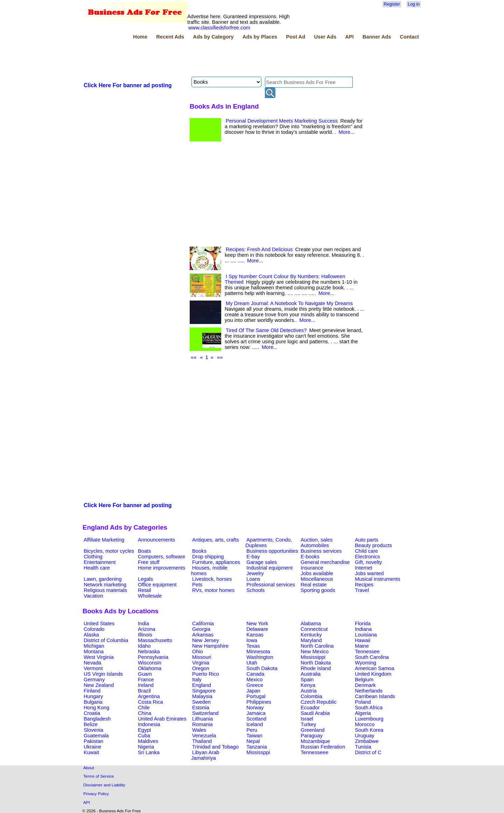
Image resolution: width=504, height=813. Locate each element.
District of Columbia (106, 640)
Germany (94, 680)
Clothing (93, 557)
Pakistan (93, 741)
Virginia (201, 663)
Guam (145, 674)
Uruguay (365, 736)
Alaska (91, 635)
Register (392, 4)
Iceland (255, 724)
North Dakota (316, 663)
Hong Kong (96, 708)
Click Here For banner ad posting (128, 85)
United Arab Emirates (162, 719)
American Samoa (374, 668)
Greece (255, 685)
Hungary (93, 696)
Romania (202, 724)
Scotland (256, 719)
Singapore (204, 691)
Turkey (308, 724)
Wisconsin (150, 663)
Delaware (257, 629)
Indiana (363, 629)
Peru (252, 730)
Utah (252, 663)
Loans (253, 579)
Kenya (308, 685)
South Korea (369, 730)
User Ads (325, 37)
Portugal (256, 696)
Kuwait (91, 752)
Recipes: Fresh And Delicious (259, 249)
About (89, 768)
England (202, 685)
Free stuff (149, 562)
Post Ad (296, 37)
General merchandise (325, 562)
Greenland (313, 730)
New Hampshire (210, 646)
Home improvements (162, 568)
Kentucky (311, 635)
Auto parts (367, 540)
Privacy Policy (96, 794)
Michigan (94, 646)
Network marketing (105, 585)
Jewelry (255, 573)
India (143, 623)
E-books (310, 557)
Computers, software (162, 557)
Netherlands (369, 691)
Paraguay (312, 736)
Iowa (252, 640)
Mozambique (315, 741)
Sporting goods (318, 590)
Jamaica (256, 713)
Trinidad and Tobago (215, 747)
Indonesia (149, 724)
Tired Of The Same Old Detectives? (266, 330)
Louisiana (366, 635)
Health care (97, 568)
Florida (363, 623)
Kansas (255, 635)
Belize (91, 724)
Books (199, 551)
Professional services (271, 585)
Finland (92, 691)
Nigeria (146, 747)
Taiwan (254, 736)
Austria (309, 691)
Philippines (259, 702)
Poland (363, 702)
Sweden (201, 702)
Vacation (93, 596)
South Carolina (372, 657)
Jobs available (317, 573)
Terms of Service (99, 776)
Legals (145, 579)
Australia (311, 674)
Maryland (311, 640)
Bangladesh (97, 719)
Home (140, 37)
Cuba (144, 736)
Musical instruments (378, 579)
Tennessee (367, 652)
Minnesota (258, 652)
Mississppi (258, 752)
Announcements (156, 540)
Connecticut (314, 629)
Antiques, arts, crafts (216, 540)
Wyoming (366, 663)
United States (99, 623)
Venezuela (204, 736)
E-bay (253, 557)
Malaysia (202, 696)
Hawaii (363, 640)
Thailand (202, 741)
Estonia (201, 708)
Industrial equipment (269, 568)
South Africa (369, 708)
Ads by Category (213, 37)
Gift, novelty (368, 562)
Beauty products (373, 545)
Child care (366, 551)
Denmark (365, 685)
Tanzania (257, 747)
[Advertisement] (210, 59)
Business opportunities (272, 551)
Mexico (254, 680)
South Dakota (262, 668)
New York (257, 623)
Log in (414, 4)
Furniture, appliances (216, 562)
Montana (94, 652)
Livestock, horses (212, 579)
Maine (362, 646)
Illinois (145, 635)
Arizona (147, 629)
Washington (260, 657)
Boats (144, 551)
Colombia (311, 696)
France (146, 680)
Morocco (365, 724)
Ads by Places (260, 37)
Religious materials (105, 590)
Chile (144, 708)
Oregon (201, 668)
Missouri (202, 657)
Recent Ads (170, 37)
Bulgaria (93, 702)
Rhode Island (316, 668)
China (145, 713)
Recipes (364, 585)
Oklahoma (150, 668)
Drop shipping (208, 557)
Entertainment (100, 562)
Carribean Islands (375, 696)
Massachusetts (155, 640)
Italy (197, 680)
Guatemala (96, 736)
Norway (255, 708)
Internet (364, 568)
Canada (255, 674)
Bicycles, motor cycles (109, 551)
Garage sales (262, 562)
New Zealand (99, 685)
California (203, 623)
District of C (368, 752)
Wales (199, 730)
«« (194, 357)
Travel (362, 590)
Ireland (146, 685)
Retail (144, 590)
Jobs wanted (369, 573)
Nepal (253, 741)
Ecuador (310, 708)
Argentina (149, 696)
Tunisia (363, 747)
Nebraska (149, 652)
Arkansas (203, 635)
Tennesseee (314, 752)
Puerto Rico (206, 674)
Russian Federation (323, 747)
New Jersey (206, 640)
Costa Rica (150, 702)
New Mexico (315, 652)
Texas (253, 646)
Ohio (198, 652)
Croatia (92, 713)
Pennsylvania (153, 657)
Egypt (144, 730)
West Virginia (99, 657)
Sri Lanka (149, 752)
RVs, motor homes (213, 590)
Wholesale (150, 596)
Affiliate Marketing (104, 540)
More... (346, 132)
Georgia (201, 629)
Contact (409, 37)
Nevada (93, 663)
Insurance (312, 568)
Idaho (144, 646)
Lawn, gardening (103, 579)
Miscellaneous (317, 579)
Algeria (363, 713)
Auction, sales (317, 540)
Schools (255, 590)
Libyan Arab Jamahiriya (205, 755)
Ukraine (93, 747)
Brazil (144, 691)
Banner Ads (377, 37)
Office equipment (157, 585)
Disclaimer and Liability (104, 785)
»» (220, 357)
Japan (253, 691)
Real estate (314, 585)
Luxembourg (369, 719)
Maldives (148, 741)
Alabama (311, 623)
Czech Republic (319, 702)
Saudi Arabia (315, 713)
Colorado (94, 629)
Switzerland (205, 713)
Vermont (93, 668)
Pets (197, 585)
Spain (307, 680)
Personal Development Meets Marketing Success (282, 121)
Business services (321, 551)
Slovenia (93, 730)
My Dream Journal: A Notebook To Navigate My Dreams (289, 303)
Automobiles (315, 545)
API (349, 37)
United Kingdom (373, 674)
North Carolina (317, 646)
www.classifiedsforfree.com (219, 28)
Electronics (367, 557)
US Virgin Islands (103, 674)
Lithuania (203, 719)
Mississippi (313, 657)
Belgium (364, 680)
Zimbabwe (367, 741)
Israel (307, 719)
